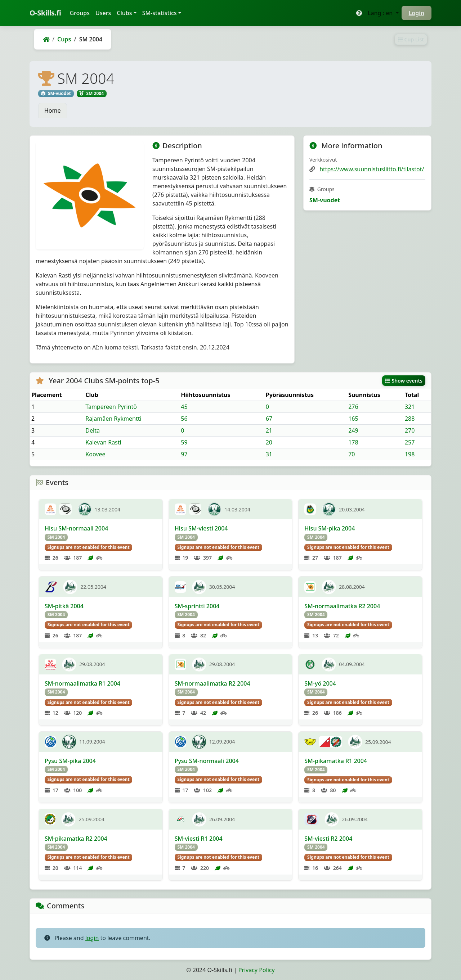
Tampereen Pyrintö (111, 407)
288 (410, 419)
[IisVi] (310, 509)
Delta (93, 430)
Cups (64, 39)
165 (353, 419)
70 (352, 454)
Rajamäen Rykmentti (113, 419)
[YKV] (50, 819)
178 (353, 442)
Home (53, 110)
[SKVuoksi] (51, 587)
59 (184, 442)
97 (184, 454)
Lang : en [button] (381, 13)
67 (269, 419)
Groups (81, 13)
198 (410, 454)
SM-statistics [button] (160, 13)
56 (184, 419)
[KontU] (50, 509)
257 (410, 442)
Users (103, 13)
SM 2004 (56, 537)
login (92, 938)
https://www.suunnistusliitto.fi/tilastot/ (372, 169)
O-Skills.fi (45, 13)
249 (353, 430)
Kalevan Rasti (103, 442)
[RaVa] (180, 819)
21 (269, 430)
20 (269, 442)
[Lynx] (310, 742)
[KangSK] (180, 587)
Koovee (95, 454)
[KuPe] (50, 664)
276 (353, 407)
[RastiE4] (310, 587)
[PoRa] (312, 819)
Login (417, 13)
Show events (404, 381)
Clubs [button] (124, 13)
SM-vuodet (325, 200)
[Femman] (310, 664)
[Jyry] (330, 742)
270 (410, 430)
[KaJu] (50, 742)
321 (410, 407)
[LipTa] (65, 509)
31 (269, 454)
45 (184, 407)
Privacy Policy (257, 970)
